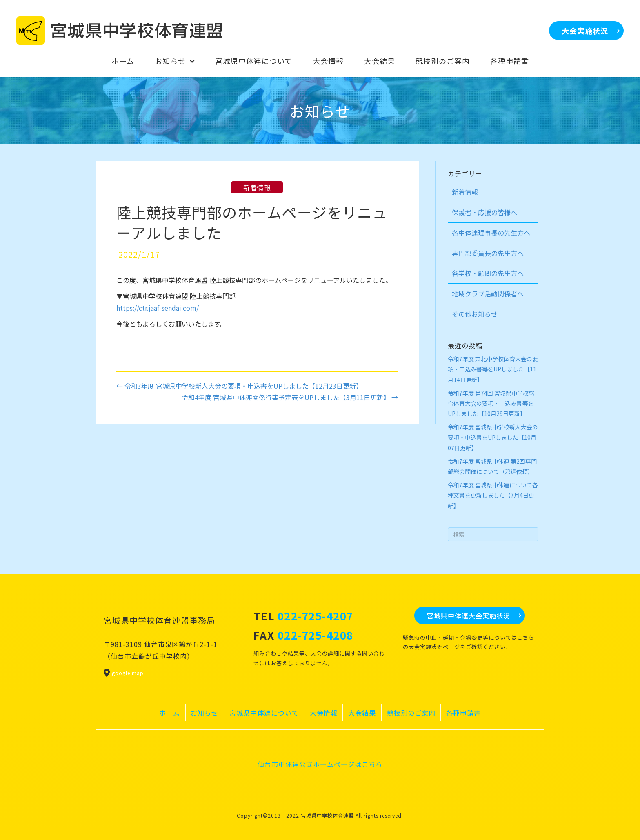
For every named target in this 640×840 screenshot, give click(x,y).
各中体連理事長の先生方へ (491, 233)
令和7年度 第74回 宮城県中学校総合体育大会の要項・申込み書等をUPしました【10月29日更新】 (491, 403)
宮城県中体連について (264, 713)
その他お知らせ (475, 314)
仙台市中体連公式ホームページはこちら (320, 764)
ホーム (170, 713)
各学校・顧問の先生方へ (488, 273)
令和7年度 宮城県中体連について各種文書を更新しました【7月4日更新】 (493, 495)
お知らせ (204, 713)
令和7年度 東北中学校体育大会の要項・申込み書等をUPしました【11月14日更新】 (493, 369)
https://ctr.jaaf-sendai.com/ (158, 308)
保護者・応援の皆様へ (484, 212)
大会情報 (324, 713)
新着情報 (257, 187)
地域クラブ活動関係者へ (488, 293)
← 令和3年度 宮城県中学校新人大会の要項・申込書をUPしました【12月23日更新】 (239, 386)
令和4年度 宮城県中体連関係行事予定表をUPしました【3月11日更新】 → (290, 397)
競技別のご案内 (411, 713)
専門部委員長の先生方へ (488, 253)
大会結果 (362, 713)
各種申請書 (463, 713)
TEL (303, 616)
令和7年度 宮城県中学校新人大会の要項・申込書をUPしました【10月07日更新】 (493, 437)
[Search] (493, 534)
